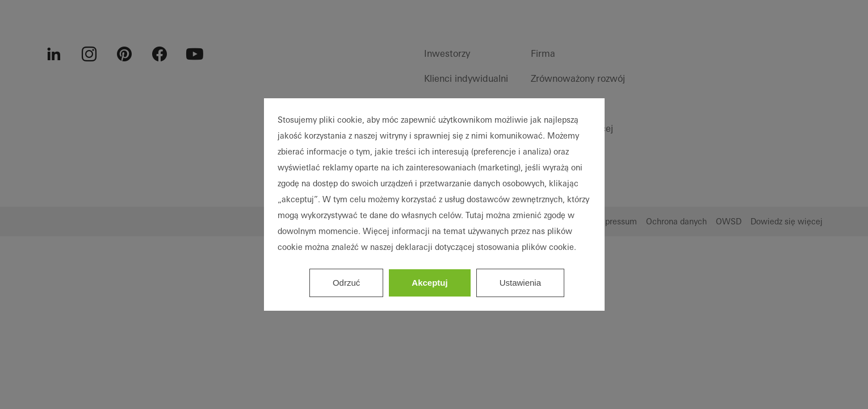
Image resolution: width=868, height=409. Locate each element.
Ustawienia (520, 283)
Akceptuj (429, 283)
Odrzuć (346, 283)
